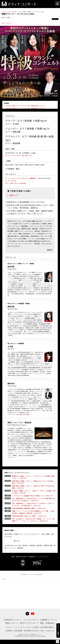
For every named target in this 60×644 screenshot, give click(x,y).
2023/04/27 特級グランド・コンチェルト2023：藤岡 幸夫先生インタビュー (26, 106)
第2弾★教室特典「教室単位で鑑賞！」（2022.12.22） (30, 509)
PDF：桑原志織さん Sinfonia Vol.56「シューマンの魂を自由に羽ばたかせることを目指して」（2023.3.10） (34, 500)
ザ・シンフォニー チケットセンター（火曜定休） (21, 178)
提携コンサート (29, 624)
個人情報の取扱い (48, 631)
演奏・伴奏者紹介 (30, 627)
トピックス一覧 (12, 12)
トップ (4, 12)
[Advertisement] (30, 594)
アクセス (29, 156)
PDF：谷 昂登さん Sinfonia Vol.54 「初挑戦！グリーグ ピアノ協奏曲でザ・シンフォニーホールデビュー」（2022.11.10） (34, 521)
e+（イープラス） (11, 181)
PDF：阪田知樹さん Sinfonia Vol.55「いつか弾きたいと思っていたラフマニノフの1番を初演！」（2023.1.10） (34, 505)
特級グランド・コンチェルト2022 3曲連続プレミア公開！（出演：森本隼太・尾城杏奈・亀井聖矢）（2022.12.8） (34, 513)
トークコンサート (41, 621)
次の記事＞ (40, 575)
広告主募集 (18, 635)
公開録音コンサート (12, 624)
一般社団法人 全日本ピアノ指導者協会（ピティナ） (30, 639)
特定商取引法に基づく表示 (34, 635)
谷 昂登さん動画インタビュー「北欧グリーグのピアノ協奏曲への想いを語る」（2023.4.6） (33, 492)
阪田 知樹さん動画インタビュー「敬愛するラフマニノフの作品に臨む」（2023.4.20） (33, 482)
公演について (14, 195)
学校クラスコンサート (47, 624)
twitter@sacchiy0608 (23, 414)
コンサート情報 (22, 12)
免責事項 (8, 635)
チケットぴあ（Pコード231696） (16, 183)
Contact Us (51, 635)
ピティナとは (26, 631)
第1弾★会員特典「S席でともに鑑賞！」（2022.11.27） (30, 517)
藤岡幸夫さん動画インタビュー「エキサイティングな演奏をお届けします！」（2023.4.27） (34, 477)
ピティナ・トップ (12, 631)
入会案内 (36, 631)
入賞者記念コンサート (21, 621)
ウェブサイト (11, 414)
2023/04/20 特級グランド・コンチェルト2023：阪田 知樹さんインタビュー (26, 108)
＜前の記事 (23, 575)
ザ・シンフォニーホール (13, 155)
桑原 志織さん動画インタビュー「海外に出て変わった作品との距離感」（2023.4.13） (33, 487)
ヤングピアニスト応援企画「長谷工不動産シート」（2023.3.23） (33, 496)
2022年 (17, 542)
